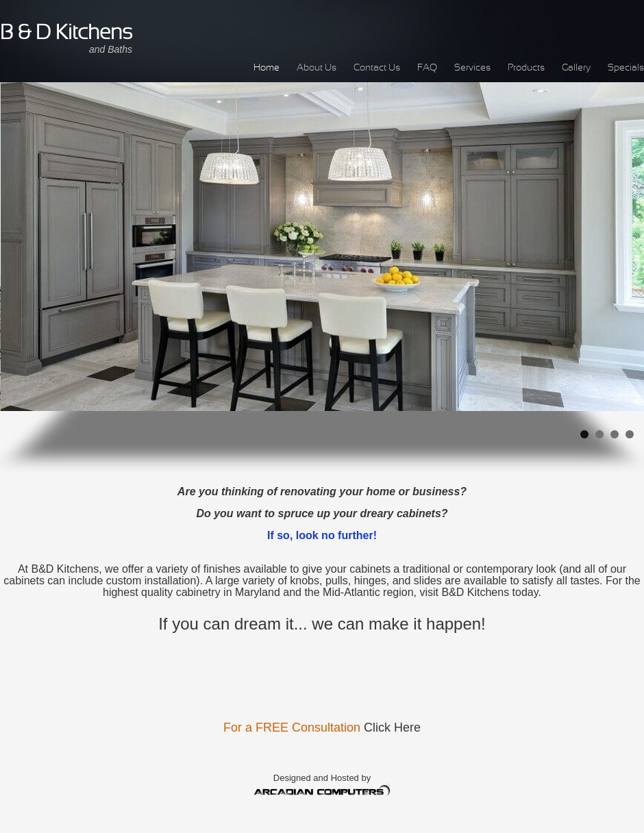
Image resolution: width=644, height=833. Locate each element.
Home (267, 68)
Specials (626, 68)
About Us (317, 68)
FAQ (427, 68)
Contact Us (377, 68)
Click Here (392, 728)
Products (526, 68)
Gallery (576, 68)
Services (472, 68)
